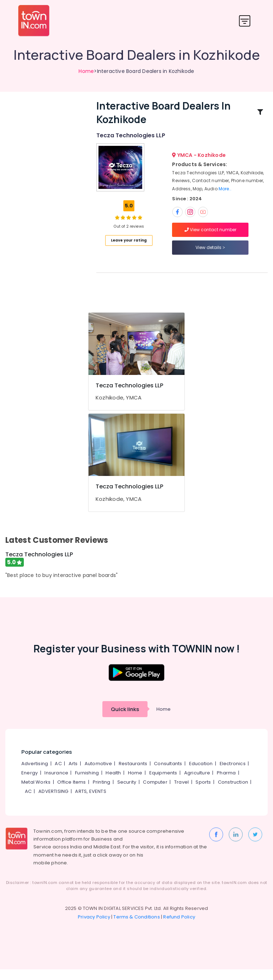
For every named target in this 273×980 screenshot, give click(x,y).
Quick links (125, 720)
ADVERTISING (53, 802)
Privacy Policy (94, 928)
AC (58, 774)
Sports (203, 793)
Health (113, 783)
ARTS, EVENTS (90, 802)
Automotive (98, 774)
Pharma (226, 783)
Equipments (163, 783)
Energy (30, 783)
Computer (155, 793)
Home (86, 71)
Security (127, 793)
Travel (181, 793)
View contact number (210, 235)
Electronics (233, 774)
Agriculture (197, 783)
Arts (73, 774)
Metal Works (36, 793)
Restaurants (133, 774)
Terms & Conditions (137, 928)
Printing (102, 793)
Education (201, 774)
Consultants (168, 774)
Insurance (56, 783)
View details (210, 253)
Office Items (71, 793)
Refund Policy (179, 928)
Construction (233, 793)
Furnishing (87, 783)
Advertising (35, 774)
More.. (225, 194)
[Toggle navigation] (245, 21)
